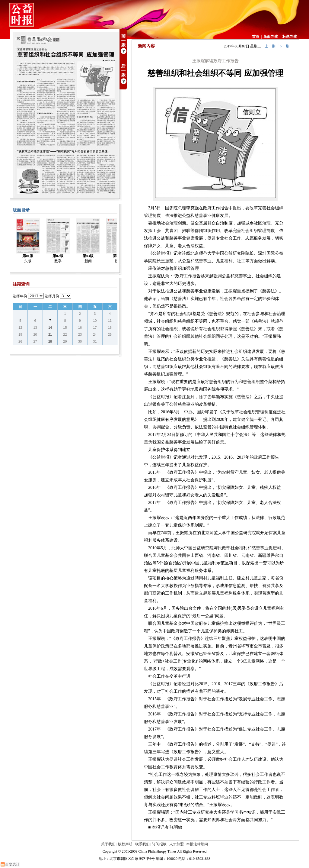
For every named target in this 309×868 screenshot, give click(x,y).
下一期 (284, 46)
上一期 (270, 46)
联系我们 (142, 844)
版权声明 (125, 844)
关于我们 (108, 844)
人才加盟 (177, 844)
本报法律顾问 (197, 844)
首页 (256, 37)
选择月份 (52, 296)
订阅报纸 (159, 844)
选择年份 (20, 296)
